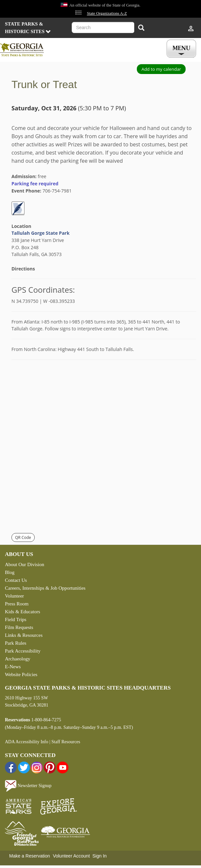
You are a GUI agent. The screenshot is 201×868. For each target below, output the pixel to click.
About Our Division (25, 564)
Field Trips (16, 619)
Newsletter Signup (28, 786)
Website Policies (21, 674)
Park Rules (16, 643)
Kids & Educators (22, 612)
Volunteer (14, 596)
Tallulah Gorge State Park (40, 233)
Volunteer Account (71, 856)
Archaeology (18, 659)
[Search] (141, 28)
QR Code (23, 537)
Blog (10, 572)
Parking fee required (35, 184)
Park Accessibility (23, 651)
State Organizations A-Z (107, 13)
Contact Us (16, 580)
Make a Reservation (30, 856)
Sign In (100, 856)
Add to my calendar (161, 69)
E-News (13, 667)
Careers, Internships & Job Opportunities (45, 588)
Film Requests (19, 627)
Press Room (17, 604)
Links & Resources (24, 635)
